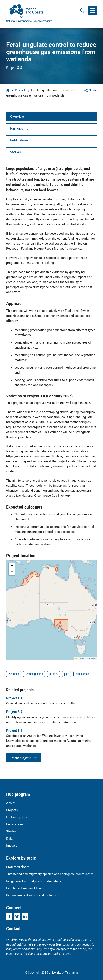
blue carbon (82, 674)
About (10, 803)
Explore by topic (17, 817)
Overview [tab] (17, 116)
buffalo (53, 674)
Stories (11, 831)
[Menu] (93, 10)
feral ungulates (34, 674)
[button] (12, 566)
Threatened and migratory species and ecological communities (50, 874)
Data (9, 838)
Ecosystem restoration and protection (33, 895)
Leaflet (78, 658)
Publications (15, 824)
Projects (21, 90)
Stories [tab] (15, 152)
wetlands (14, 674)
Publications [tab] (19, 140)
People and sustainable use (25, 888)
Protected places (18, 867)
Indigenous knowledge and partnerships (34, 881)
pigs (67, 674)
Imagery (12, 845)
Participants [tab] (19, 128)
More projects (21, 758)
